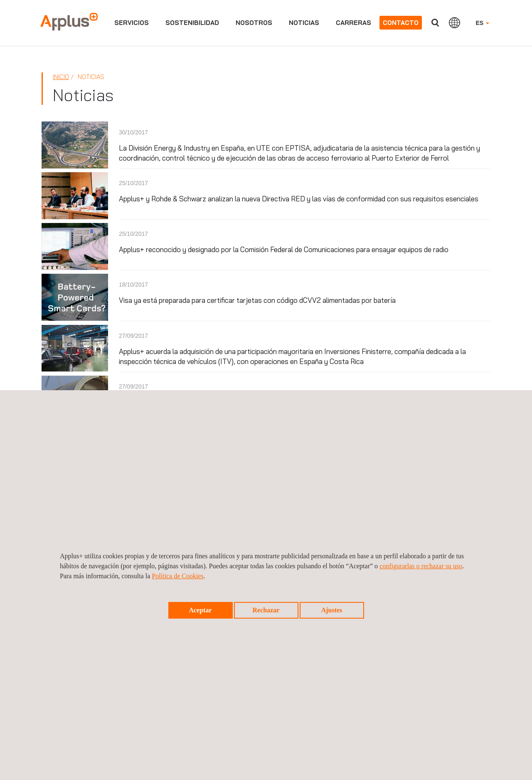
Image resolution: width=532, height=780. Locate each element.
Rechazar (266, 610)
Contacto (401, 23)
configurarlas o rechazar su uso (421, 566)
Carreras (353, 23)
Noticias (304, 23)
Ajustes (332, 610)
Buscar (435, 23)
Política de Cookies (177, 576)
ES (482, 23)
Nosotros (254, 23)
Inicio (61, 77)
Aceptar (200, 610)
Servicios (132, 23)
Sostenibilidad (192, 23)
